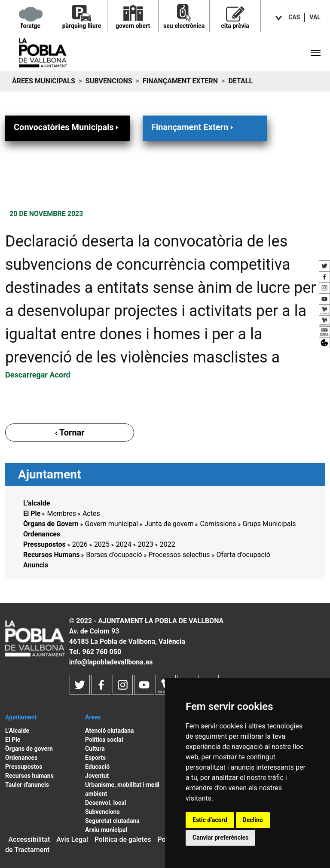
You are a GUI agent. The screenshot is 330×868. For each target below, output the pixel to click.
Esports (95, 758)
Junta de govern (169, 524)
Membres (61, 513)
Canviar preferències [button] (220, 838)
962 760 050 (102, 652)
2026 (80, 544)
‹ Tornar (69, 432)
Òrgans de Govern (51, 524)
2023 (146, 544)
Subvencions (109, 81)
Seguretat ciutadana (112, 821)
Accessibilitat (29, 839)
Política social (104, 740)
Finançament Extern (180, 81)
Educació (97, 767)
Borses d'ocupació (114, 555)
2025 (102, 544)
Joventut (97, 776)
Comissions (218, 524)
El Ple (32, 513)
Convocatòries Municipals (67, 127)
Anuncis (36, 565)
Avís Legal (72, 839)
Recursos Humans (51, 555)
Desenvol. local (106, 803)
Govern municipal (112, 524)
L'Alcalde (17, 731)
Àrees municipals (44, 81)
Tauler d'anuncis (27, 785)
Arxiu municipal (106, 830)
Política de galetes (123, 839)
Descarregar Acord (38, 375)
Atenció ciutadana (110, 731)
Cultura (95, 749)
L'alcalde (37, 503)
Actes (91, 513)
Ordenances (42, 534)
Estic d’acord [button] (210, 820)
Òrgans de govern (29, 749)
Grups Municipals (269, 524)
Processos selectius (179, 555)
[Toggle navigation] (316, 53)
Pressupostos (44, 544)
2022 (168, 544)
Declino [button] (253, 820)
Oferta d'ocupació (243, 555)
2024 (124, 544)
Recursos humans (29, 776)
